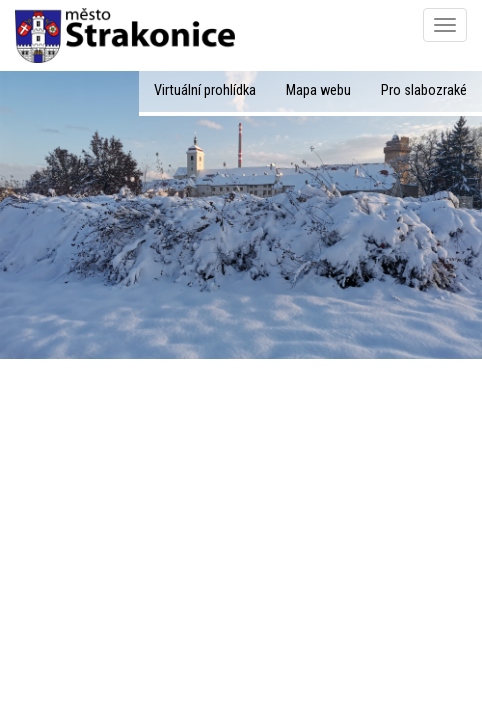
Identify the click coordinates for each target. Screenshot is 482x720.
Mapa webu (318, 90)
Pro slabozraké (424, 90)
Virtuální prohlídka (205, 90)
